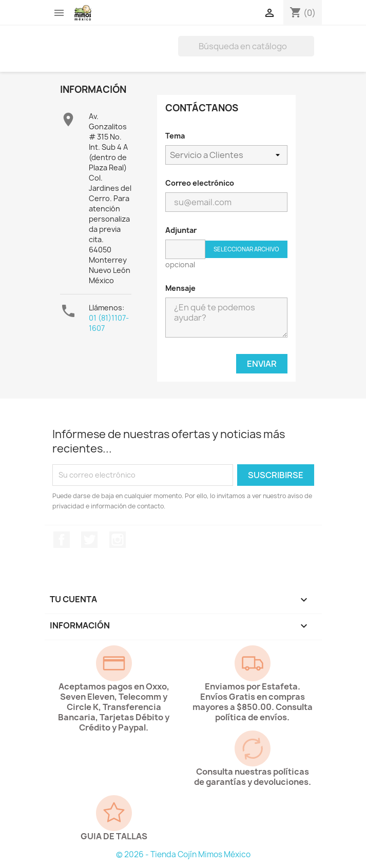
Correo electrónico (200, 183)
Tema (175, 136)
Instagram (118, 540)
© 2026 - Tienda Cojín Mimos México (183, 854)
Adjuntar (181, 230)
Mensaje (180, 288)
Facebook (62, 540)
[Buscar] (246, 46)
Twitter (89, 540)
